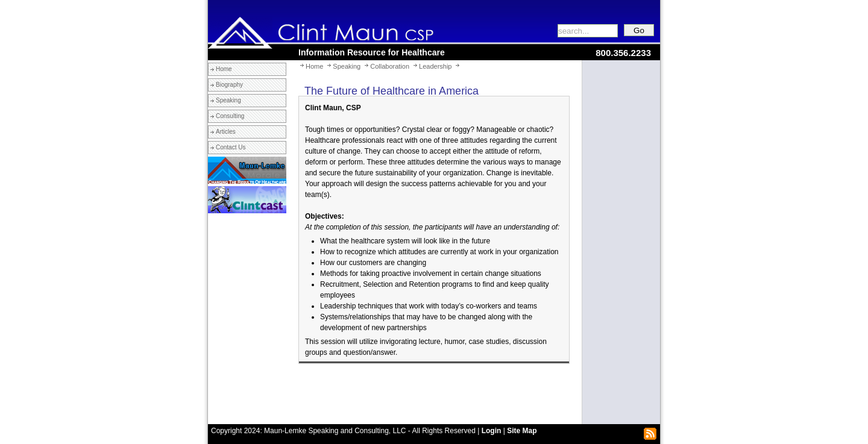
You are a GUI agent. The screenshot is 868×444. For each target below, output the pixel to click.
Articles (226, 132)
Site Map (522, 431)
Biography (229, 85)
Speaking (228, 100)
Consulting (230, 116)
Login (492, 431)
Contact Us (231, 147)
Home (224, 69)
